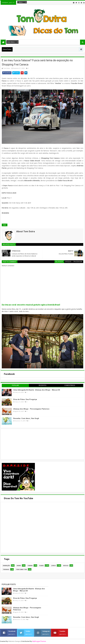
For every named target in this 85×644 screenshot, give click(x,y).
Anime (19, 566)
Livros (53, 566)
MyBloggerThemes (39, 641)
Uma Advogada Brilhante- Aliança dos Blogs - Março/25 (37, 390)
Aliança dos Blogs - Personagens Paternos (31, 409)
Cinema (30, 566)
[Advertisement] (18, 444)
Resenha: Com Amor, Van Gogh (26, 418)
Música (66, 566)
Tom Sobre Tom (21, 569)
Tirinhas (6, 569)
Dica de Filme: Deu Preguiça (25, 399)
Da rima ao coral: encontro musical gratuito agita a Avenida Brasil (31, 305)
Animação (6, 566)
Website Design (14, 641)
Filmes (42, 566)
